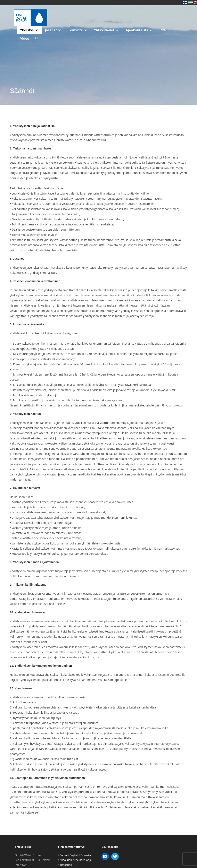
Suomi (64, 855)
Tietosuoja (66, 865)
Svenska (86, 855)
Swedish (191, 2)
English (74, 855)
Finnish (185, 2)
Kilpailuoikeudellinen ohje (76, 860)
